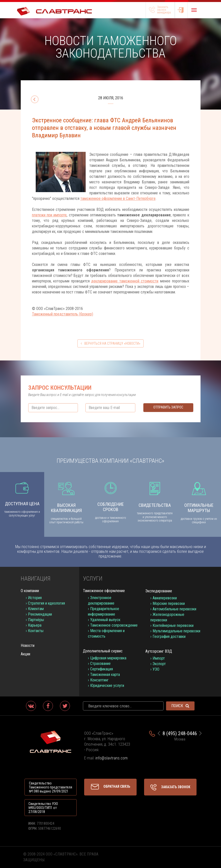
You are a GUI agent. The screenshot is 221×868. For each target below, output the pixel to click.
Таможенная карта (105, 675)
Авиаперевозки (165, 598)
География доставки (169, 636)
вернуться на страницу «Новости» (110, 343)
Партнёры (36, 620)
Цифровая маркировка (108, 658)
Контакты (36, 631)
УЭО (156, 669)
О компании (30, 591)
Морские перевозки (169, 603)
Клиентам (36, 609)
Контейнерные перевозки (173, 625)
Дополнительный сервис (103, 651)
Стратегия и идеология (46, 603)
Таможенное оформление (104, 591)
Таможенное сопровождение (114, 625)
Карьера (35, 625)
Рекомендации (40, 614)
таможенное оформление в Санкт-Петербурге (118, 198)
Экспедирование (159, 591)
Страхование (100, 664)
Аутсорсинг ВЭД (159, 651)
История (35, 598)
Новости (28, 645)
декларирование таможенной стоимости (125, 281)
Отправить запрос (168, 407)
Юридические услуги (107, 686)
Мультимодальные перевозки (176, 631)
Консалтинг (99, 680)
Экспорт (159, 664)
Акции (25, 654)
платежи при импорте (49, 215)
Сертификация (102, 669)
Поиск (180, 706)
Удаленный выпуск (105, 620)
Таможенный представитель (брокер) (63, 314)
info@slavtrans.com (111, 758)
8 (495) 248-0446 (180, 733)
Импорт (159, 658)
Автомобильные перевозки (174, 609)
